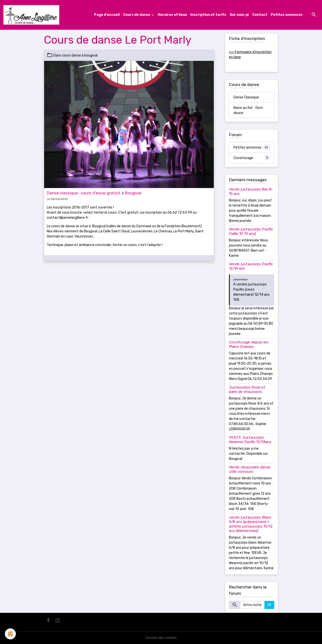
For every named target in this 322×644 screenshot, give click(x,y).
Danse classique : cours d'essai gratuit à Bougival (94, 193)
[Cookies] (10, 634)
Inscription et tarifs (208, 15)
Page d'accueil (107, 15)
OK (269, 605)
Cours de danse (137, 15)
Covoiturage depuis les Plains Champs (249, 344)
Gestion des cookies (161, 638)
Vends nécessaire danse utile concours (250, 469)
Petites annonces (287, 15)
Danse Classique (246, 97)
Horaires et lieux (172, 15)
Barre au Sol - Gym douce (248, 110)
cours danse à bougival (80, 55)
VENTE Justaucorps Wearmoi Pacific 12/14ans (250, 440)
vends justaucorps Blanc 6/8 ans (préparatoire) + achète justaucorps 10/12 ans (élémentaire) (251, 524)
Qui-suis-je (239, 15)
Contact (260, 15)
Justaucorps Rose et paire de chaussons (247, 389)
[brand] (32, 15)
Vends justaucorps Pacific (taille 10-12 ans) (251, 231)
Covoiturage (252, 158)
